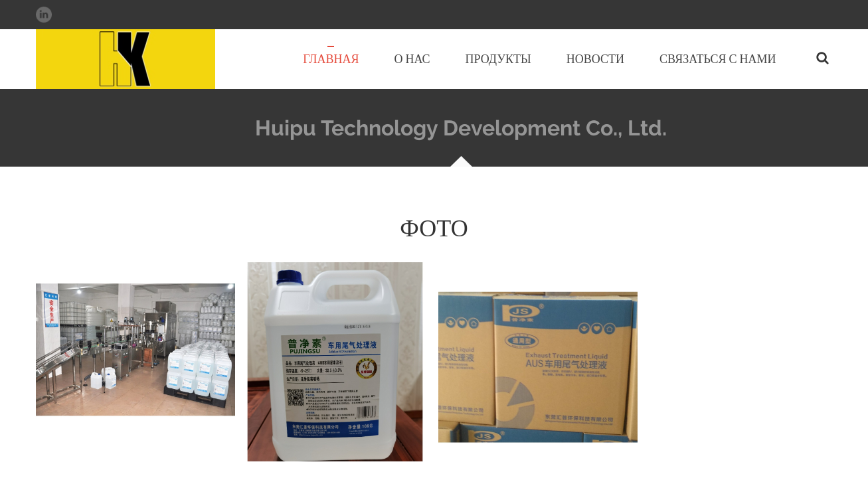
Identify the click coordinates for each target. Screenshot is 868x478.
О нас (412, 59)
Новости (595, 59)
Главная (331, 59)
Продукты (498, 59)
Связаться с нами (718, 59)
